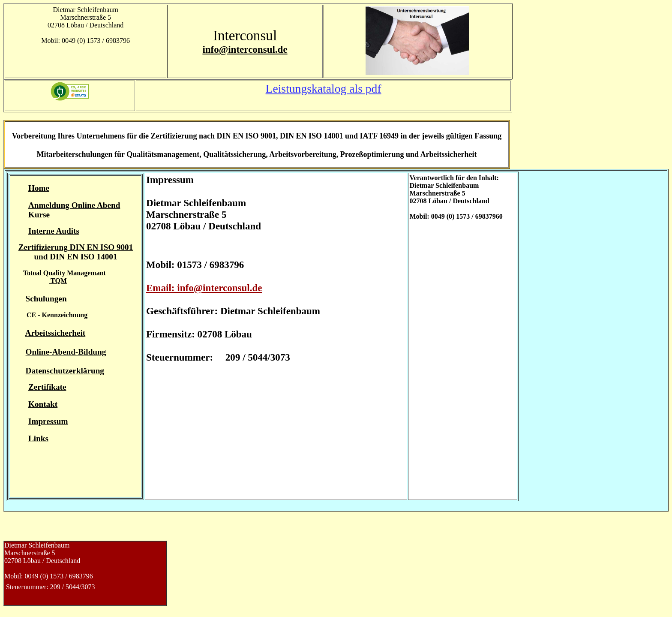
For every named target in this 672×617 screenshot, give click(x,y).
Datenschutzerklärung (65, 371)
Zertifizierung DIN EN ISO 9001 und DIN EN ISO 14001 (76, 252)
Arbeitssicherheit (55, 333)
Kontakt (43, 404)
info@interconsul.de (245, 49)
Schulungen (46, 299)
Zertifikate (47, 387)
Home (39, 188)
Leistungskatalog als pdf (324, 89)
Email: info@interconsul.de (204, 288)
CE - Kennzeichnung (57, 315)
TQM (58, 281)
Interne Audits (54, 231)
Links (38, 438)
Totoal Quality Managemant (64, 273)
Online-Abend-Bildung (66, 352)
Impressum (48, 421)
